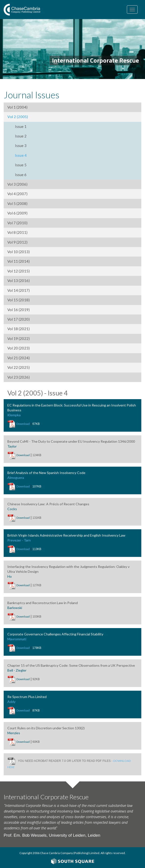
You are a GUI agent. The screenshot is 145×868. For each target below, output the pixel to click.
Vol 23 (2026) (19, 377)
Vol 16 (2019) (19, 310)
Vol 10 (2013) (19, 252)
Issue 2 (21, 136)
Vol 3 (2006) (17, 184)
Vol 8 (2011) (17, 232)
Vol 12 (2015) (19, 271)
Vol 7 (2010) (17, 223)
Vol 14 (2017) (19, 290)
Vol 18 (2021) (19, 329)
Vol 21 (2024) (19, 358)
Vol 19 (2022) (19, 338)
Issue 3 (21, 146)
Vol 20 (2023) (19, 348)
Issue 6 (21, 175)
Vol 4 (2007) (17, 194)
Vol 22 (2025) (19, 367)
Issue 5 (21, 165)
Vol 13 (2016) (19, 281)
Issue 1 (21, 126)
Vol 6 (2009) (17, 213)
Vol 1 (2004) (17, 107)
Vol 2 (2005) (18, 117)
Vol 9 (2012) (17, 242)
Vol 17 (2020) (19, 319)
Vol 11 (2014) (19, 261)
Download (23, 424)
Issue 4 (21, 155)
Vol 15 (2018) (19, 300)
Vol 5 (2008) (17, 203)
